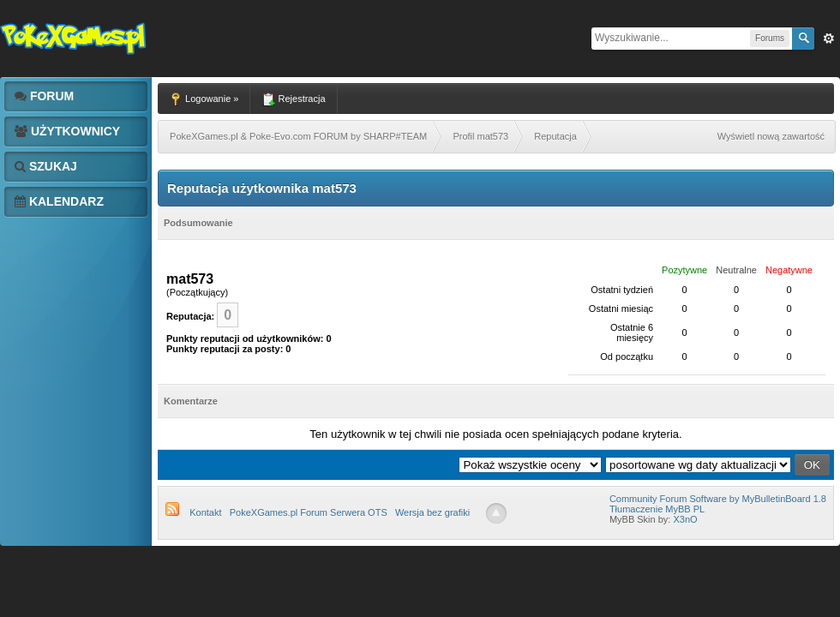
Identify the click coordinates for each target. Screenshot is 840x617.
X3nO (685, 519)
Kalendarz (59, 201)
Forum (44, 96)
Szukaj (46, 166)
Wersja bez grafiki (432, 512)
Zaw (829, 39)
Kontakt (205, 512)
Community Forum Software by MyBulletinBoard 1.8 (718, 499)
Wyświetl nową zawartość (771, 136)
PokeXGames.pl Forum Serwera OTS (309, 512)
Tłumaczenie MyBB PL (657, 509)
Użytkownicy (67, 131)
